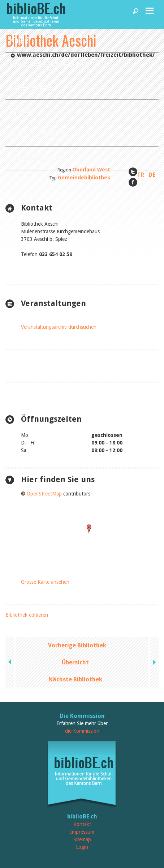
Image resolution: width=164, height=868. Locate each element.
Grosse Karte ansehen (45, 582)
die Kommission (82, 731)
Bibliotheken (30, 87)
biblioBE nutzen (35, 157)
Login (82, 847)
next (154, 662)
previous (10, 662)
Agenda (22, 110)
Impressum (82, 832)
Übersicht (75, 662)
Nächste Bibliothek (75, 679)
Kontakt (82, 824)
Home (19, 40)
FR (141, 175)
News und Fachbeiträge (49, 63)
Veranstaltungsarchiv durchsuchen (59, 327)
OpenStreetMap (44, 494)
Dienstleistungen (38, 134)
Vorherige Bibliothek (77, 645)
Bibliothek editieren (27, 615)
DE (152, 175)
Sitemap (82, 839)
